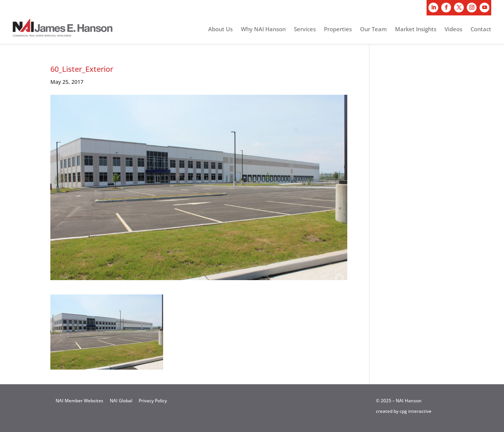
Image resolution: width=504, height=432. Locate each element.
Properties (338, 30)
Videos (453, 30)
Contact (481, 30)
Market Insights (416, 30)
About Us (220, 30)
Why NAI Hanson (263, 30)
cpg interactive (415, 411)
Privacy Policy (153, 401)
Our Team (373, 30)
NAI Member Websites (79, 401)
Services (305, 30)
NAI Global (121, 401)
